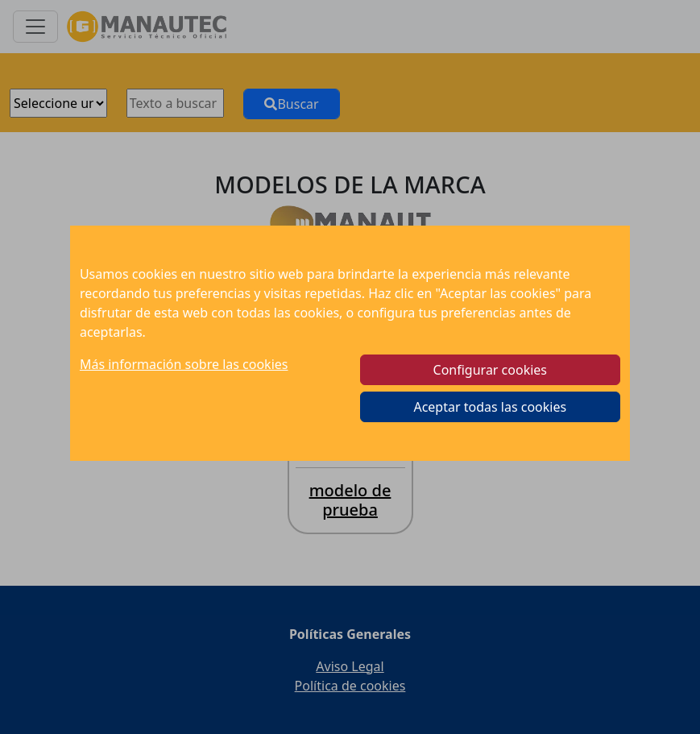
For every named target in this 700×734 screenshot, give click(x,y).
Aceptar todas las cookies (490, 407)
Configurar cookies (490, 370)
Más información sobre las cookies (184, 364)
